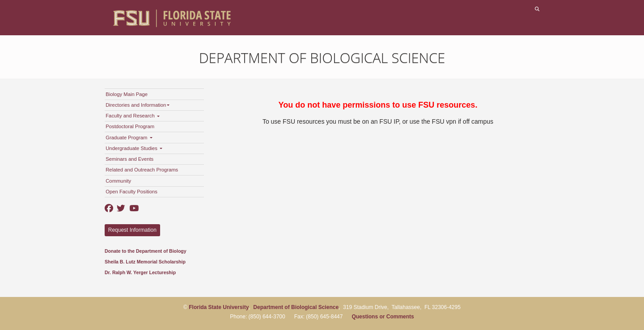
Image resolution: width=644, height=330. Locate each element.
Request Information (132, 230)
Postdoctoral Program (130, 126)
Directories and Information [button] (138, 105)
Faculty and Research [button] (133, 116)
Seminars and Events (129, 159)
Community (118, 181)
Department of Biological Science (322, 58)
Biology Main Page (127, 94)
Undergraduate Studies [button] (134, 148)
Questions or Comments (383, 317)
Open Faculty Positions (131, 192)
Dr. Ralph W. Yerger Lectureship (140, 272)
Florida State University (219, 307)
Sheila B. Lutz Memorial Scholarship (145, 262)
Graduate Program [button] (129, 138)
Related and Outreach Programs (142, 170)
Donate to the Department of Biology (146, 251)
